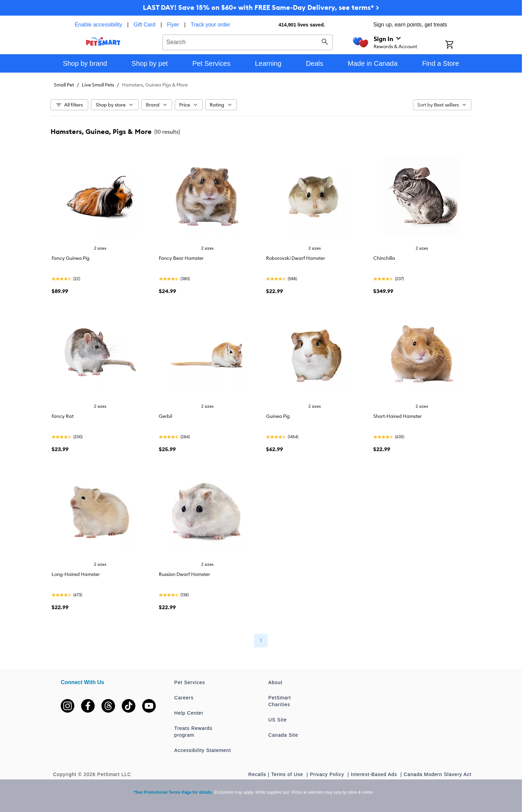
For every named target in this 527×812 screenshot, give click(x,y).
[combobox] (248, 41)
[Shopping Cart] (458, 45)
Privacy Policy (328, 774)
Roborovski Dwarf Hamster (296, 258)
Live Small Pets (98, 85)
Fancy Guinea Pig (71, 258)
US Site (278, 720)
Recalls (257, 774)
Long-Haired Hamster (76, 574)
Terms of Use (288, 774)
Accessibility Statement (203, 750)
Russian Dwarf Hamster (184, 574)
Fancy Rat (63, 416)
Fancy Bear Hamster (181, 258)
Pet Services (190, 682)
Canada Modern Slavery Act (438, 774)
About (276, 682)
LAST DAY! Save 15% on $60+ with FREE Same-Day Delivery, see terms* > (261, 7)
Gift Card (145, 25)
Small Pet (64, 85)
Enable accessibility (98, 25)
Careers (184, 698)
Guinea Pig (278, 416)
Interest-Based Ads (375, 774)
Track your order (211, 25)
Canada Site (283, 735)
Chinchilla (384, 258)
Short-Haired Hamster (398, 416)
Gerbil (165, 416)
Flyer (173, 25)
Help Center (189, 713)
